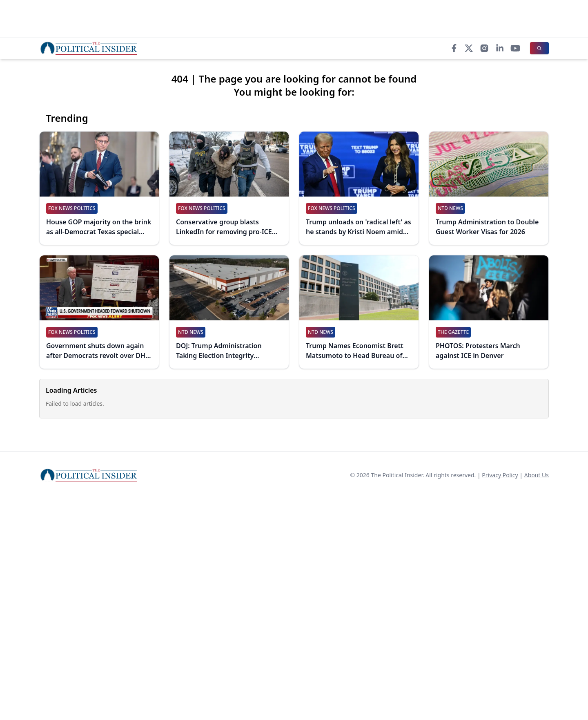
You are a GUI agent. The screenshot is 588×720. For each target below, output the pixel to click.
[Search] (539, 48)
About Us (537, 475)
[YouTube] (515, 48)
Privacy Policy (500, 475)
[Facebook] (454, 48)
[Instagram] (484, 48)
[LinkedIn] (500, 48)
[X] (469, 48)
